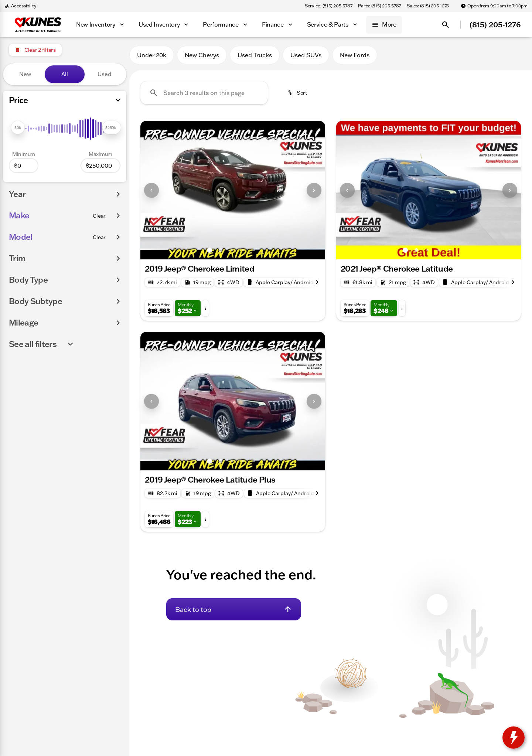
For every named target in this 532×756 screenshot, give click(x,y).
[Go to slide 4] (243, 250)
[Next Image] (314, 190)
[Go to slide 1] (209, 250)
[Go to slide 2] (221, 250)
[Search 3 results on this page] (204, 93)
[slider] (18, 127)
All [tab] (65, 74)
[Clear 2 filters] (35, 50)
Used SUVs (306, 55)
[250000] (100, 166)
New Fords (355, 55)
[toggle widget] (514, 738)
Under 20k (152, 55)
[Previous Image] (151, 190)
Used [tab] (104, 74)
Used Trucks (255, 55)
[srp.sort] (297, 93)
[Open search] (446, 25)
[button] (154, 190)
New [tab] (25, 74)
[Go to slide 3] (232, 250)
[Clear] (99, 216)
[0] (24, 166)
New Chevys (202, 55)
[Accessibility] (20, 6)
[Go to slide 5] (254, 250)
